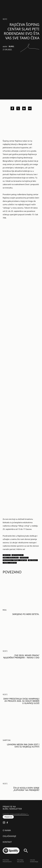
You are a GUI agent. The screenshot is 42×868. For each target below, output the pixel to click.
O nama (7, 830)
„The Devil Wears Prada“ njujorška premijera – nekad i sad (21, 656)
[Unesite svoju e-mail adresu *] (16, 814)
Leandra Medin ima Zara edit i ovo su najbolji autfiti (23, 746)
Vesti (5, 19)
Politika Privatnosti (7, 861)
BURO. (11, 46)
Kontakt (7, 842)
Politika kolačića (20, 861)
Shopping (7, 740)
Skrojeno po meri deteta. (26, 614)
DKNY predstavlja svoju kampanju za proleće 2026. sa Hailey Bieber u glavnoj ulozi (21, 701)
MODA (5, 610)
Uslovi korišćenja (34, 861)
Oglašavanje (9, 836)
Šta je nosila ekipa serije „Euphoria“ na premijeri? (26, 789)
